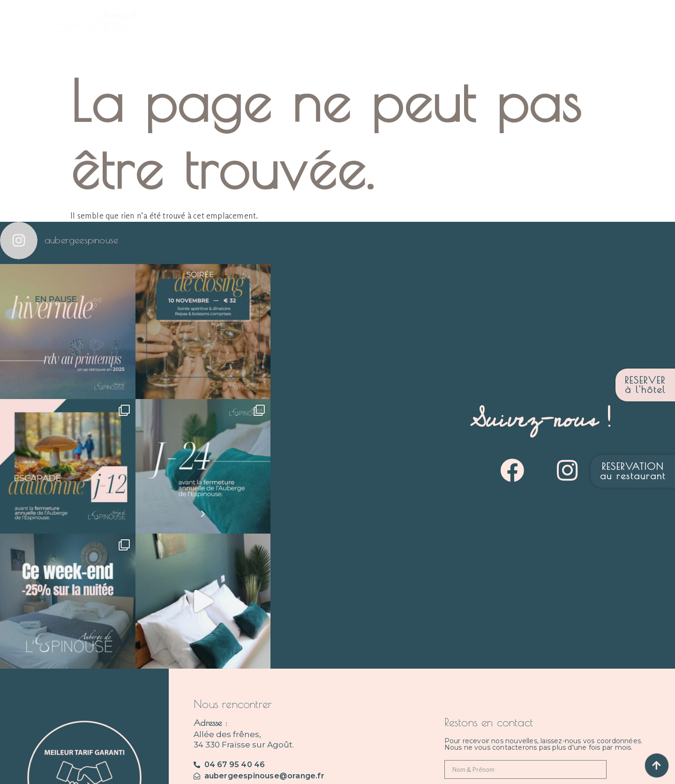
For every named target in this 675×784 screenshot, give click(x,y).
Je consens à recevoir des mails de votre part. (517, 679)
